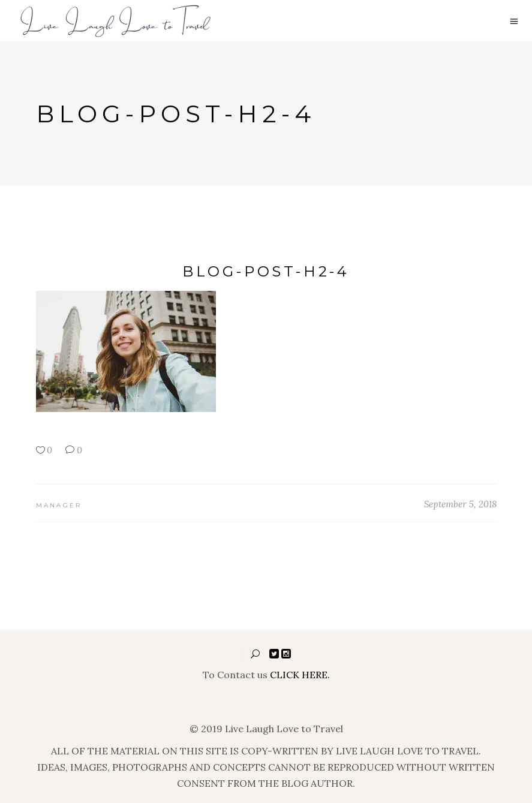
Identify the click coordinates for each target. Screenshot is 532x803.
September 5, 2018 (460, 504)
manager (59, 505)
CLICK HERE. (300, 675)
